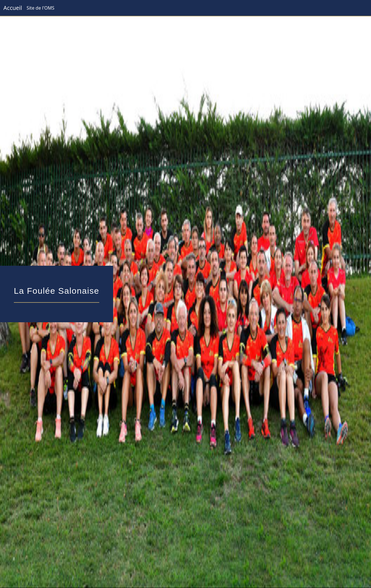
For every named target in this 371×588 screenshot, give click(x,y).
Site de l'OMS (40, 8)
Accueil (13, 8)
